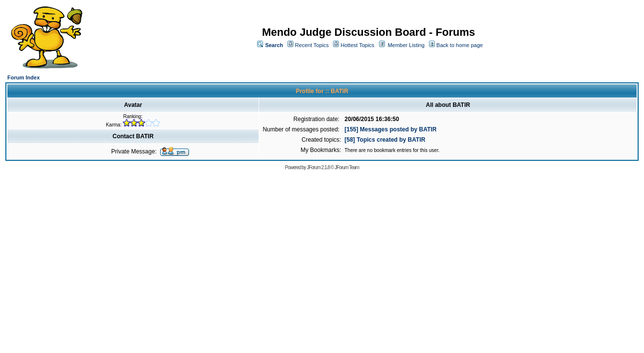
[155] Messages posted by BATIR (390, 129)
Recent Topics (312, 45)
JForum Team (347, 167)
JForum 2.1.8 (318, 167)
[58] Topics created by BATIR (385, 140)
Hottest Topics (357, 45)
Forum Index (24, 77)
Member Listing (406, 45)
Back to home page (460, 45)
